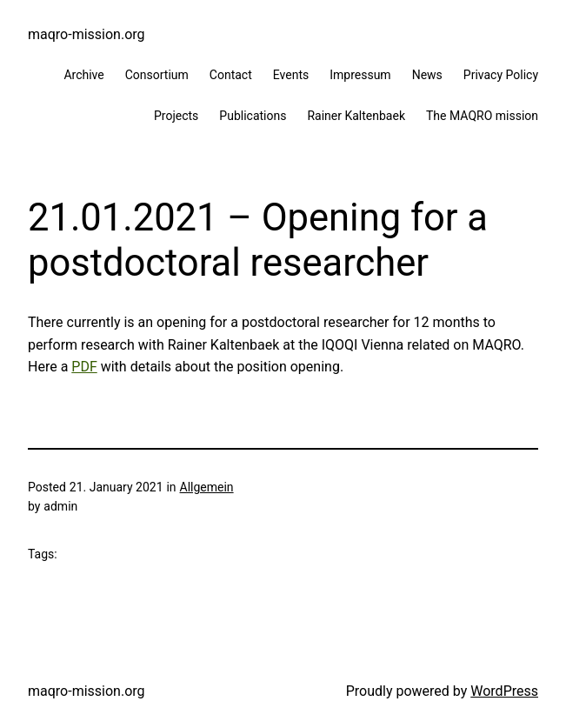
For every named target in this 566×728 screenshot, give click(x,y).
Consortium (157, 75)
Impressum (360, 75)
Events (291, 75)
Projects (176, 116)
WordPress (504, 691)
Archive (83, 75)
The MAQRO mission (482, 116)
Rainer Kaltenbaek (356, 116)
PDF (84, 367)
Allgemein (207, 487)
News (427, 75)
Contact (231, 75)
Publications (253, 116)
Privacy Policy (501, 75)
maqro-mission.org (87, 34)
